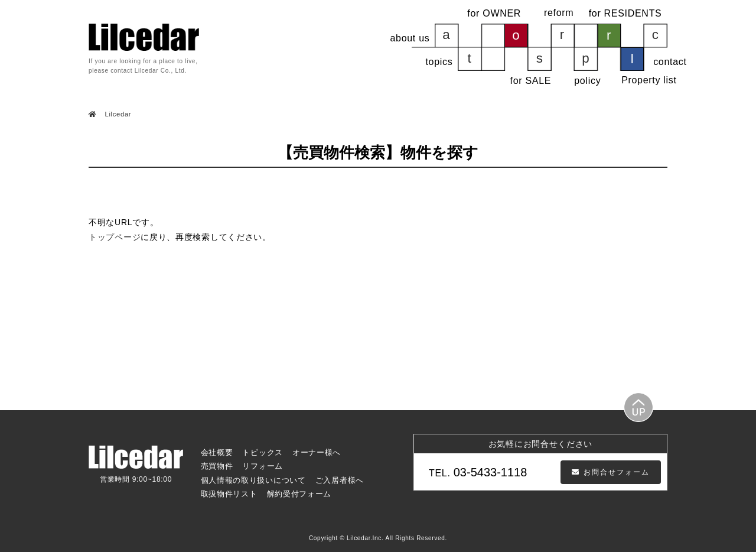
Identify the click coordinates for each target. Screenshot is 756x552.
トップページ (115, 237)
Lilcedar (117, 114)
